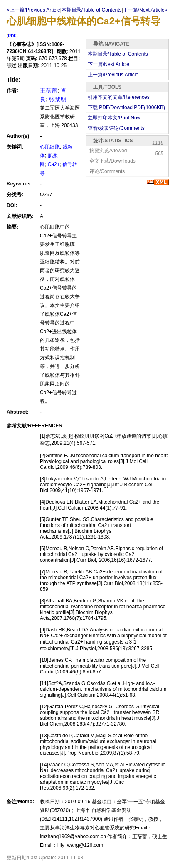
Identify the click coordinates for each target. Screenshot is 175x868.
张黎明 (58, 99)
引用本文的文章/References (119, 97)
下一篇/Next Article (108, 64)
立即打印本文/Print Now (114, 118)
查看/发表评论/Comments (116, 128)
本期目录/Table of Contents (118, 54)
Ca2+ (54, 164)
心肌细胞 (50, 147)
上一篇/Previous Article (113, 75)
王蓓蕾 (49, 90)
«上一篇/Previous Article (33, 10)
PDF (12, 36)
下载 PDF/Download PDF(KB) (126, 107)
